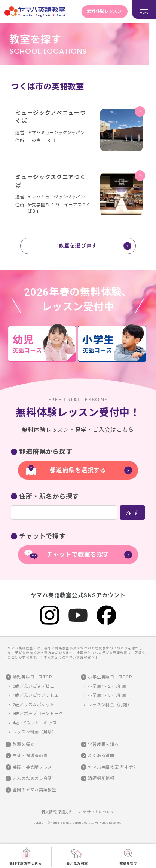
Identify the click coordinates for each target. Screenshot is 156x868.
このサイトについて (97, 812)
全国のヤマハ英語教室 (35, 790)
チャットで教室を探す (78, 554)
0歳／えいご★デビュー (36, 686)
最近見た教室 (77, 856)
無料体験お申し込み (26, 856)
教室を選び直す (78, 245)
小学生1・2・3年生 (107, 686)
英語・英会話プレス (33, 767)
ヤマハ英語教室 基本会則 (113, 767)
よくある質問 (101, 756)
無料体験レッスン (104, 11)
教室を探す (129, 856)
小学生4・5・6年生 (107, 695)
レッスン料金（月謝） (35, 732)
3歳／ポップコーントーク (38, 714)
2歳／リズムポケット (34, 704)
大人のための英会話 (33, 778)
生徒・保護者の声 (30, 756)
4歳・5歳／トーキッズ (35, 723)
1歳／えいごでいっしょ (36, 695)
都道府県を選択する (78, 470)
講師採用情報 (101, 778)
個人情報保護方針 (57, 812)
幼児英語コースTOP (33, 677)
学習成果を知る (103, 744)
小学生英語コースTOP (110, 677)
